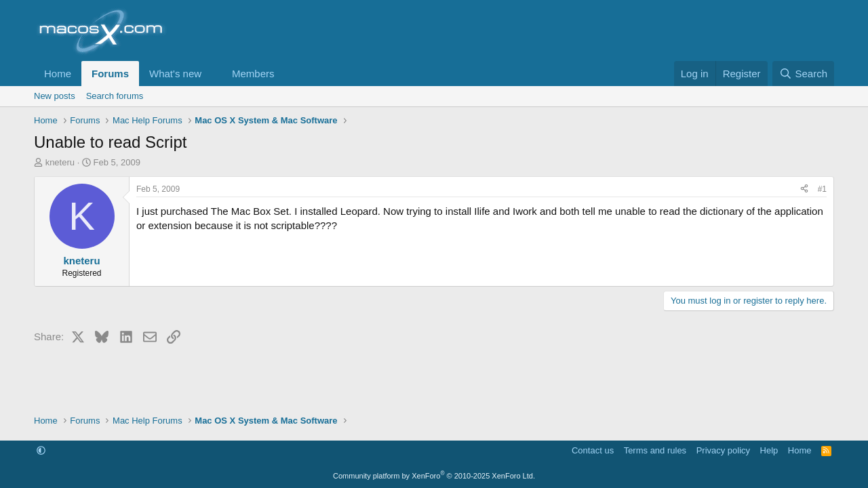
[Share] (804, 189)
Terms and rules (655, 450)
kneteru (60, 162)
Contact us (593, 450)
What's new (175, 74)
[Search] (803, 74)
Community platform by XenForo (434, 476)
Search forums (115, 96)
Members (253, 74)
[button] (212, 74)
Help (769, 450)
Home (58, 74)
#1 (822, 189)
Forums (110, 74)
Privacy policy (723, 450)
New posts (55, 96)
